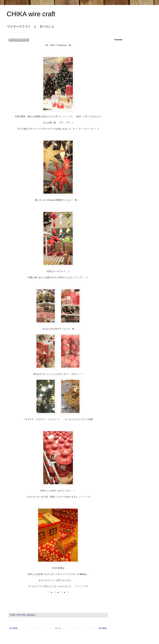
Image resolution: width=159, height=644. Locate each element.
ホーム (58, 628)
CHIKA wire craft (31, 14)
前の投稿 (103, 628)
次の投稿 (13, 628)
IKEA (78, 116)
